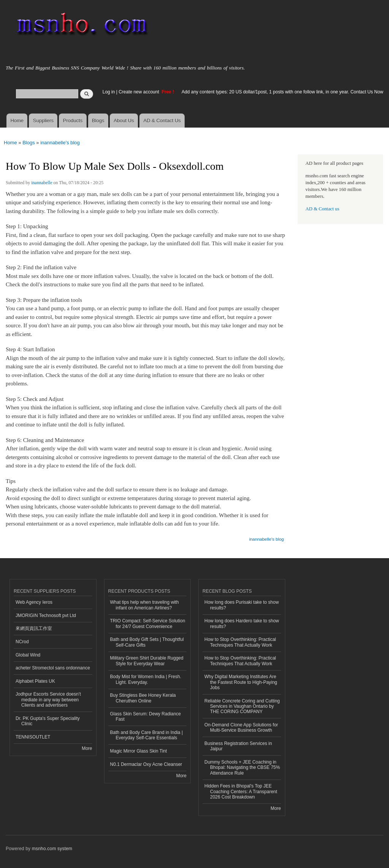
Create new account (139, 92)
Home (17, 121)
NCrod (22, 642)
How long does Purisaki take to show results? (242, 605)
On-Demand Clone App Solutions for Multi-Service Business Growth (241, 728)
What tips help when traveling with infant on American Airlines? (145, 605)
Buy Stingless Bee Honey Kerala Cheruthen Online (143, 698)
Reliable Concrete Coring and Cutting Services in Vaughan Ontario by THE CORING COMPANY (242, 706)
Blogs (98, 121)
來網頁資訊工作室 (34, 628)
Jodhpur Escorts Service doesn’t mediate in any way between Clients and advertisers (48, 700)
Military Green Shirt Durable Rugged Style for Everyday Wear (147, 661)
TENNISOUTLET (33, 737)
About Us (124, 121)
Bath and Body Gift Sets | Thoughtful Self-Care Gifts (147, 642)
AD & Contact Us (162, 121)
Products (73, 121)
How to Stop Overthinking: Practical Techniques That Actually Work (240, 642)
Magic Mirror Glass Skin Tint (139, 751)
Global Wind (28, 655)
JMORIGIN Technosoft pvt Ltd (46, 615)
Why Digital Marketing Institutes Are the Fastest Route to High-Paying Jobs (241, 682)
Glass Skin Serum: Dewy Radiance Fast (146, 716)
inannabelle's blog (60, 143)
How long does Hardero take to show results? (242, 623)
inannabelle (42, 183)
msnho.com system (52, 849)
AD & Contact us (322, 209)
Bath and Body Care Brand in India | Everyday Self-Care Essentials (147, 735)
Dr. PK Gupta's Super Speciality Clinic (48, 721)
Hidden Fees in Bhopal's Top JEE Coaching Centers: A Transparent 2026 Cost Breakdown (241, 791)
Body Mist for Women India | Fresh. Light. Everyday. (146, 679)
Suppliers (43, 121)
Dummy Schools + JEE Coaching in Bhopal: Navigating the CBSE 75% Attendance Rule (242, 768)
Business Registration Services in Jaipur (238, 746)
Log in (109, 92)
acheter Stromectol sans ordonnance (53, 668)
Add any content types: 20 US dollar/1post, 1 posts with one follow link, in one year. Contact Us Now (282, 92)
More (87, 748)
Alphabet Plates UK (35, 681)
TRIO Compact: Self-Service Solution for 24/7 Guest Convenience (148, 623)
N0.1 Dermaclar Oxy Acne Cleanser (146, 764)
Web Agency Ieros (34, 602)
